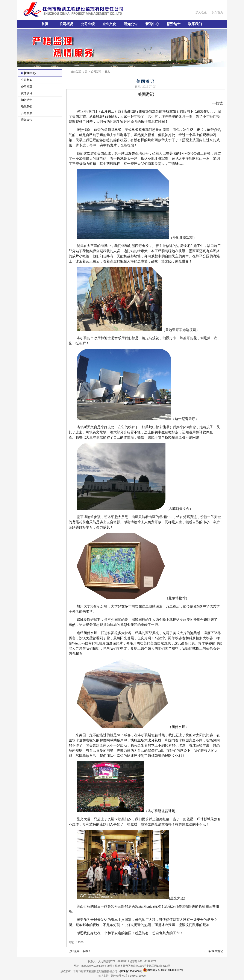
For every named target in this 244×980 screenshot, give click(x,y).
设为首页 (217, 12)
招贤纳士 (174, 24)
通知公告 (131, 24)
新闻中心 (152, 24)
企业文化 (109, 24)
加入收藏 (201, 12)
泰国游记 (217, 951)
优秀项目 (27, 93)
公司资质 (27, 113)
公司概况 (66, 24)
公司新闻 (27, 80)
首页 (45, 24)
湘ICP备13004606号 (130, 971)
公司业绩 (88, 24)
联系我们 (195, 24)
